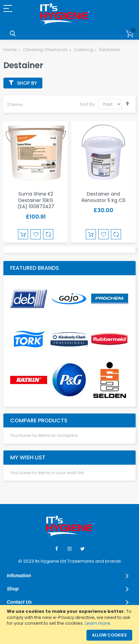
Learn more (97, 623)
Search (13, 34)
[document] (69, 617)
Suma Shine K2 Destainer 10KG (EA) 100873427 (36, 200)
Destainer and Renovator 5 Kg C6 (104, 197)
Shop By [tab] (27, 83)
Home (10, 50)
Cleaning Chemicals (45, 50)
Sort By (87, 104)
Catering (84, 50)
